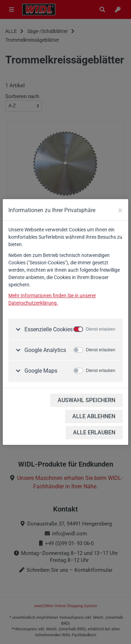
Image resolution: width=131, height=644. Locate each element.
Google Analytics (45, 350)
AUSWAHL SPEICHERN (86, 400)
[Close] (120, 210)
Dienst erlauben (101, 329)
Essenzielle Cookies (48, 329)
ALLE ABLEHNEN (94, 416)
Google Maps (40, 371)
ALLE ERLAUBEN (94, 432)
